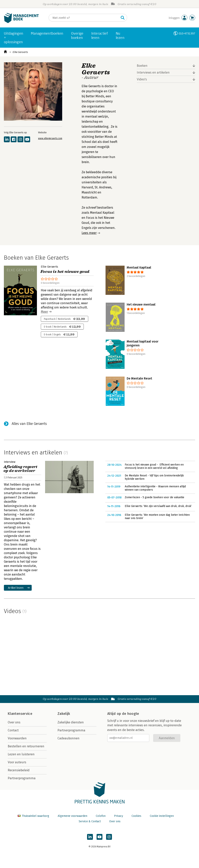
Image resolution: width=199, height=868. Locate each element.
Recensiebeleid (19, 770)
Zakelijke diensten (71, 722)
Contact (13, 730)
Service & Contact (90, 821)
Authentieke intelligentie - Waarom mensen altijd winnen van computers (155, 488)
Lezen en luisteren (21, 754)
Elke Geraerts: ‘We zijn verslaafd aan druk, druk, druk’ (158, 506)
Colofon (101, 816)
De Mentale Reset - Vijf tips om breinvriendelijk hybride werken (154, 477)
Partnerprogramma (22, 778)
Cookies (136, 816)
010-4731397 (187, 33)
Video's (142, 79)
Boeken (142, 66)
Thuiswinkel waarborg (34, 816)
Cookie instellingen (162, 816)
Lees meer (89, 233)
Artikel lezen (16, 588)
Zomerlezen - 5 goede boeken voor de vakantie (154, 497)
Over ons (14, 722)
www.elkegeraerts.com (50, 138)
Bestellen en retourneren (26, 746)
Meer (44, 312)
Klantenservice (20, 714)
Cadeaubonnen (69, 738)
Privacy (119, 816)
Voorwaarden (17, 738)
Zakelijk (64, 714)
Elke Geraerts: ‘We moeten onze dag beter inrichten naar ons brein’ (157, 517)
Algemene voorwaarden (72, 816)
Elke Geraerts (20, 52)
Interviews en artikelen (153, 72)
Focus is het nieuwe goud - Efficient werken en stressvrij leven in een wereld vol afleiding (154, 466)
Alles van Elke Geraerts (29, 424)
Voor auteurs (17, 762)
